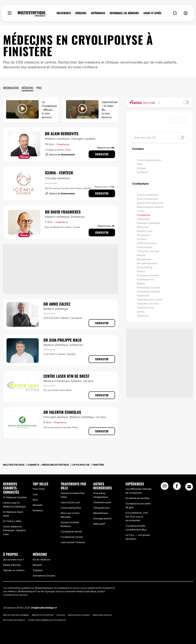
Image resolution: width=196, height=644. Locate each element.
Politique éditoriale (14, 620)
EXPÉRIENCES (98, 13)
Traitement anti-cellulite (150, 300)
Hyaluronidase (145, 247)
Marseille (38, 505)
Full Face (142, 239)
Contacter (102, 154)
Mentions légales (102, 615)
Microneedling (145, 267)
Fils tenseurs (144, 235)
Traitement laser (145, 308)
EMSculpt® (143, 227)
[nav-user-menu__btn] (186, 13)
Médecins (27, 88)
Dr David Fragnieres (63, 212)
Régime (141, 283)
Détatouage (143, 219)
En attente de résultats (138, 498)
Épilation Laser (145, 231)
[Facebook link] (177, 487)
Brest (140, 164)
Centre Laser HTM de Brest (66, 376)
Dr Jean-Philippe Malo (62, 340)
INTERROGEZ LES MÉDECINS (124, 13)
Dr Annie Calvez (57, 304)
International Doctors (44, 576)
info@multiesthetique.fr (44, 608)
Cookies (61, 615)
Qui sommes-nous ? (13, 559)
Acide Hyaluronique (147, 199)
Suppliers (38, 570)
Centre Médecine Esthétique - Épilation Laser (14, 530)
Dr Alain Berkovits (62, 134)
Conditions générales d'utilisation (47, 620)
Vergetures (143, 316)
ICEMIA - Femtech (59, 173)
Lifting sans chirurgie (148, 251)
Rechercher (176, 120)
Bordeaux (38, 510)
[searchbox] (149, 120)
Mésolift (141, 255)
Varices (141, 312)
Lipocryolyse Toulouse (73, 542)
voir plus (88, 381)
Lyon (35, 494)
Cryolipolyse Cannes (72, 537)
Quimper (141, 168)
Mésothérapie (144, 259)
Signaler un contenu (14, 570)
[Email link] (189, 487)
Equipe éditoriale (12, 565)
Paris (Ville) (39, 489)
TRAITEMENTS (64, 13)
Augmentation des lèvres (150, 203)
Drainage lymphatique (149, 223)
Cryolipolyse (144, 215)
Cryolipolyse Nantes (71, 531)
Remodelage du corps (148, 287)
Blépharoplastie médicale (150, 207)
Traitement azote (102, 502)
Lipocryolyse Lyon (70, 502)
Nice (35, 500)
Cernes (141, 211)
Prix (39, 88)
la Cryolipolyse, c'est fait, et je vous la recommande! (137, 517)
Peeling (141, 271)
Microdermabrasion (147, 263)
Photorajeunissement (148, 275)
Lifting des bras (101, 508)
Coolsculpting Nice (71, 508)
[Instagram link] (165, 487)
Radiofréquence (145, 279)
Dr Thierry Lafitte (12, 521)
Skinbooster (143, 296)
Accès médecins (42, 559)
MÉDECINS (81, 13)
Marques (37, 565)
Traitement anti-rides (148, 304)
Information (11, 88)
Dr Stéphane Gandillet (15, 497)
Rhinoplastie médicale (149, 291)
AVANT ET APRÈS (152, 13)
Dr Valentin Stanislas (62, 412)
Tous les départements (149, 160)
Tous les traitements (148, 195)
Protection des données (16, 615)
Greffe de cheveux (147, 243)
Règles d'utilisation (43, 615)
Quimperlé (142, 172)
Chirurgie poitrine (102, 518)
